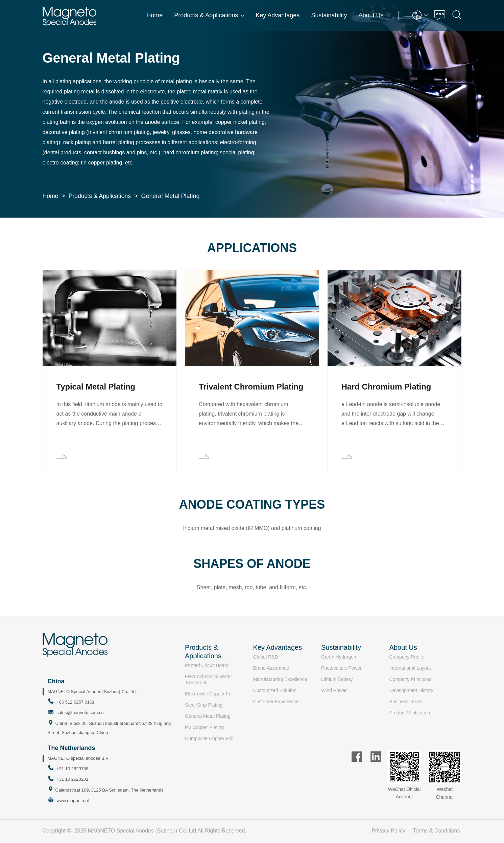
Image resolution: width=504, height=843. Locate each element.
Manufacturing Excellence (280, 680)
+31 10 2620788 (72, 769)
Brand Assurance (271, 669)
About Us (374, 15)
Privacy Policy (388, 832)
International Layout (410, 669)
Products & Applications (209, 15)
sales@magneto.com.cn (80, 714)
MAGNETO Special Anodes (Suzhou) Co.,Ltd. (92, 693)
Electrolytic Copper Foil (209, 695)
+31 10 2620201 (72, 780)
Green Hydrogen (339, 658)
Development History (411, 691)
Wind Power (334, 691)
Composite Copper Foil (209, 739)
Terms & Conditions (437, 832)
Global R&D (266, 658)
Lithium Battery (337, 680)
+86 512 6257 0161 (75, 703)
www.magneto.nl (73, 802)
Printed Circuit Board (207, 666)
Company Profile (407, 658)
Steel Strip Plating (204, 706)
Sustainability (329, 15)
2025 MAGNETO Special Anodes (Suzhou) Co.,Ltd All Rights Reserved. (160, 832)
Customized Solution (275, 691)
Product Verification (410, 714)
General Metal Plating (208, 717)
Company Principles (411, 680)
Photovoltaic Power (341, 669)
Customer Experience (276, 703)
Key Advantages (278, 15)
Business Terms (406, 703)
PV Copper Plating (204, 728)
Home (154, 15)
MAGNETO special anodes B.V (78, 759)
